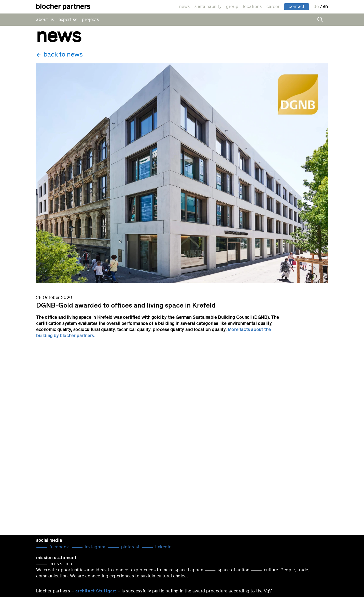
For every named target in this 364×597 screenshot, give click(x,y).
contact (297, 7)
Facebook (59, 547)
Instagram (95, 547)
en (325, 7)
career (273, 7)
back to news (62, 54)
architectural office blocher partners (63, 7)
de (317, 7)
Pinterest (130, 547)
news (184, 7)
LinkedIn (163, 547)
